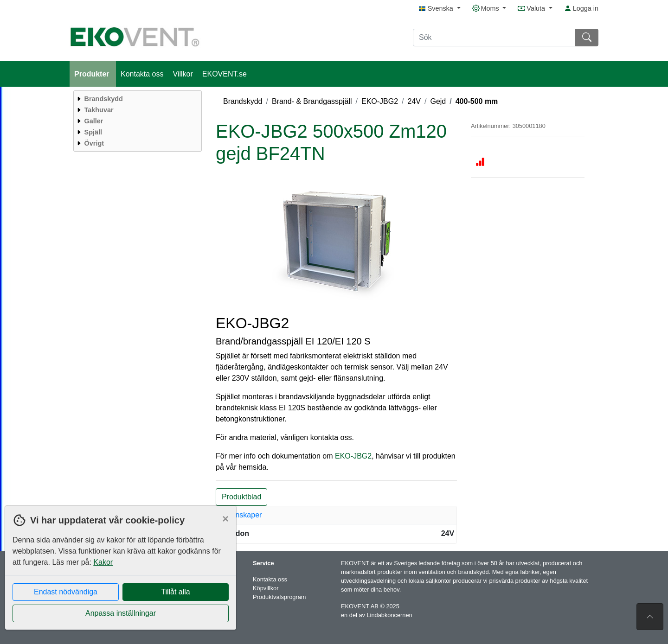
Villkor (183, 74)
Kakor (103, 562)
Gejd (438, 101)
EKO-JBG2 (380, 101)
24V (414, 101)
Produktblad (241, 497)
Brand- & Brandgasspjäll (312, 101)
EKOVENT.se (225, 74)
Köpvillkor (266, 588)
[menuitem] (136, 99)
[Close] (225, 519)
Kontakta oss (142, 74)
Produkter (93, 74)
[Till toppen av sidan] (650, 617)
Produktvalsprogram (279, 597)
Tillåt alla (176, 592)
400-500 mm (477, 101)
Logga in (581, 8)
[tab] (336, 515)
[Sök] (494, 38)
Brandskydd (243, 101)
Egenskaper (242, 515)
